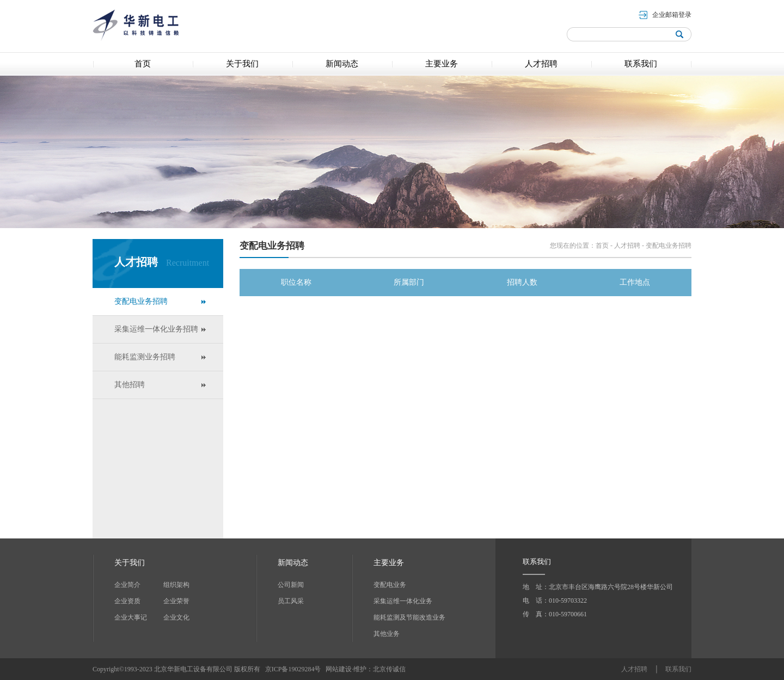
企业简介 (127, 585)
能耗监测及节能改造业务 (409, 617)
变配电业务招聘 (141, 301)
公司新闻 (291, 585)
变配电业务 (390, 585)
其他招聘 (130, 385)
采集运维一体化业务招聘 (156, 329)
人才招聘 (627, 246)
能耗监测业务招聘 (145, 357)
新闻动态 (293, 563)
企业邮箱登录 (672, 15)
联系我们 (678, 669)
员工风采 (291, 601)
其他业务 (387, 634)
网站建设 (339, 669)
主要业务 (389, 563)
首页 (602, 246)
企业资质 (127, 601)
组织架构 (176, 585)
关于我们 (130, 563)
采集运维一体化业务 (403, 601)
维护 (360, 669)
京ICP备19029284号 (294, 669)
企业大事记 (131, 617)
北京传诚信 (389, 669)
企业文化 (176, 617)
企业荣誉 (176, 601)
